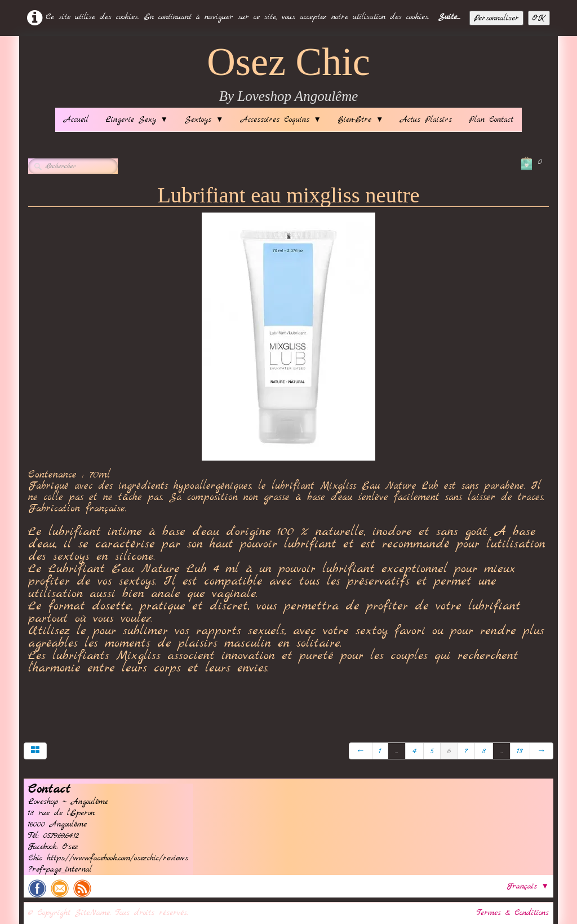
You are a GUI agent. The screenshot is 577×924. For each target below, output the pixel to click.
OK (539, 18)
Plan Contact (491, 120)
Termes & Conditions (513, 913)
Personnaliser (496, 18)
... (397, 751)
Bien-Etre (361, 120)
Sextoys (204, 120)
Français (528, 886)
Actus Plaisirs (426, 120)
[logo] (288, 75)
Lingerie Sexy (137, 120)
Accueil (76, 120)
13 (520, 751)
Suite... (449, 17)
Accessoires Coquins (281, 120)
